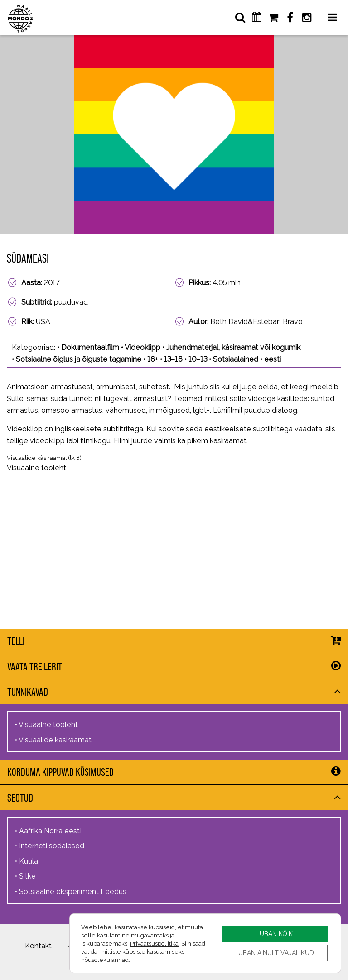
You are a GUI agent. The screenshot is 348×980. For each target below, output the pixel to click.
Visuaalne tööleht (36, 468)
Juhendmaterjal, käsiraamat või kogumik (233, 347)
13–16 (173, 359)
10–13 (198, 359)
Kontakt (38, 946)
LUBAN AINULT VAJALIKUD (275, 953)
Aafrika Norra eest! (50, 831)
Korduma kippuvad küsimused (60, 772)
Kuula (29, 861)
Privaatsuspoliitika (154, 943)
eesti (273, 359)
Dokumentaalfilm (90, 347)
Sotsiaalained (236, 359)
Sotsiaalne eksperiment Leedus (73, 892)
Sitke (27, 876)
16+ (153, 359)
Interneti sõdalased (52, 846)
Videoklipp (143, 347)
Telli (16, 641)
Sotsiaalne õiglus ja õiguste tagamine (79, 359)
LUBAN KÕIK (275, 934)
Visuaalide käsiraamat (37, 458)
